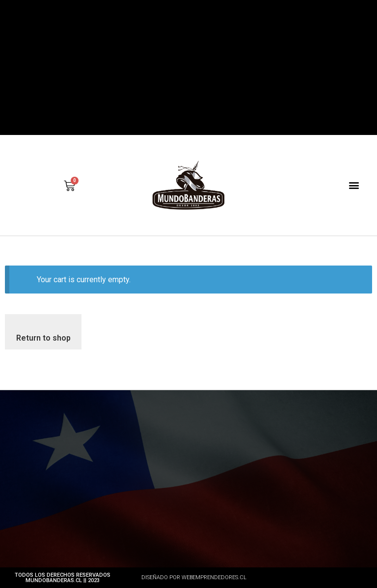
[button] (354, 185)
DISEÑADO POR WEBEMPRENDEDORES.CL (194, 577)
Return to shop (43, 338)
